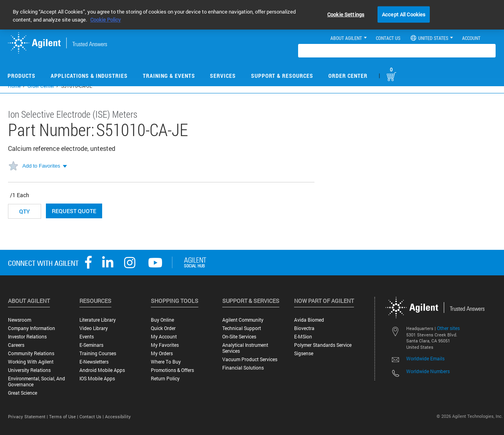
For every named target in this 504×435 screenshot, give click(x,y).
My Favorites (165, 345)
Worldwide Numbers (428, 371)
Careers (16, 345)
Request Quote (74, 211)
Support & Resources (282, 76)
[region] (252, 15)
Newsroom (20, 320)
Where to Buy (166, 362)
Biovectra (304, 328)
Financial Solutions (243, 368)
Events (87, 337)
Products (22, 76)
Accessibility (118, 416)
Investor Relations (27, 337)
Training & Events (169, 76)
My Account (164, 337)
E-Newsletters (94, 362)
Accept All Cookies (404, 14)
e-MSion (303, 337)
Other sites (448, 328)
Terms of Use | (64, 416)
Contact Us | (92, 416)
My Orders (162, 353)
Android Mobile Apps (102, 370)
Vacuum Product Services (250, 359)
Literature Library (98, 320)
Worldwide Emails (425, 358)
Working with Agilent (31, 362)
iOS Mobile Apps (97, 379)
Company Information (32, 328)
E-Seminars (91, 345)
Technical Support (242, 328)
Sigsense (304, 353)
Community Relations (31, 353)
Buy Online (162, 320)
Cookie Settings (346, 14)
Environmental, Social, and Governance (37, 382)
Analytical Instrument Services (245, 348)
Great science (23, 393)
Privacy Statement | (29, 416)
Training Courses (98, 353)
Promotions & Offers (172, 370)
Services (223, 76)
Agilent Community (243, 320)
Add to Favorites (41, 166)
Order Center (348, 76)
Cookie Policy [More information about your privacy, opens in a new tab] (106, 20)
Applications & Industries (89, 76)
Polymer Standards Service (323, 345)
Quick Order (163, 328)
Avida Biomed (309, 320)
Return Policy (165, 379)
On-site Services (239, 337)
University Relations (29, 370)
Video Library (94, 328)
